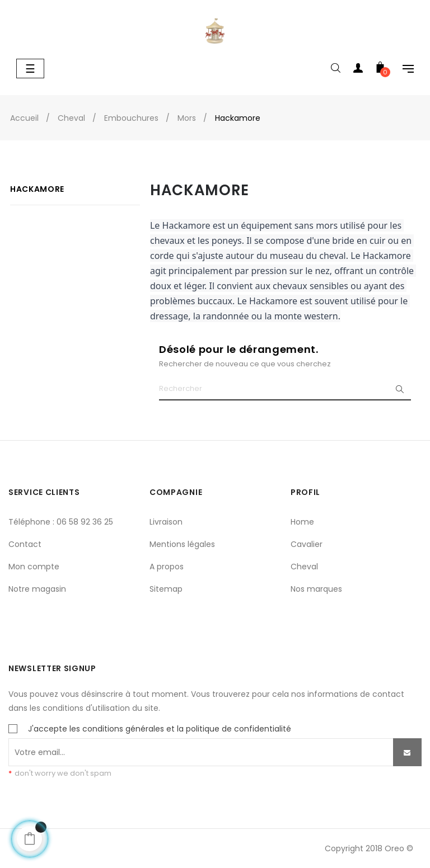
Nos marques (316, 589)
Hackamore (37, 189)
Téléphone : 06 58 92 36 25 (61, 522)
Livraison (166, 522)
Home (302, 522)
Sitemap (166, 589)
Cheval (304, 567)
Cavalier (307, 544)
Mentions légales (182, 544)
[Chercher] (285, 389)
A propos (167, 567)
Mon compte (34, 567)
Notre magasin (37, 589)
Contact (25, 544)
